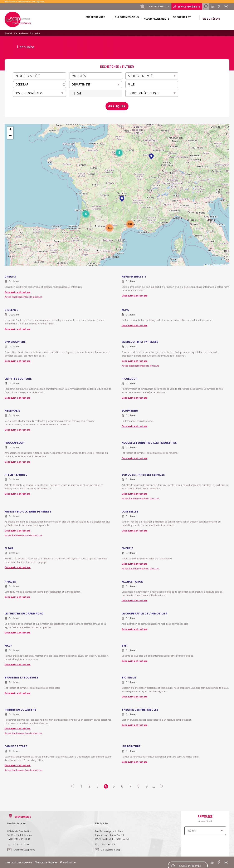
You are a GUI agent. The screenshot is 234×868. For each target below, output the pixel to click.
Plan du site (68, 861)
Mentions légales (46, 861)
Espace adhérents (189, 7)
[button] (151, 155)
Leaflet (207, 263)
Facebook (219, 6)
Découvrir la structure (18, 291)
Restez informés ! (189, 862)
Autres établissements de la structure (23, 296)
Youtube (226, 6)
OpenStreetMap (217, 263)
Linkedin (212, 6)
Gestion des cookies (19, 861)
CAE (79, 93)
